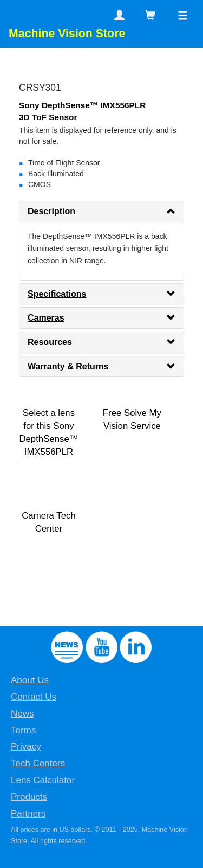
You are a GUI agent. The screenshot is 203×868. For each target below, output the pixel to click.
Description (51, 211)
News (22, 714)
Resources (50, 342)
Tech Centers (38, 763)
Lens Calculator (43, 780)
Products (29, 797)
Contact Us (34, 697)
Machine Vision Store (67, 34)
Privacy (26, 747)
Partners (28, 814)
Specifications (57, 294)
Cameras (46, 318)
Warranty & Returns (68, 366)
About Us (30, 680)
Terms (23, 730)
